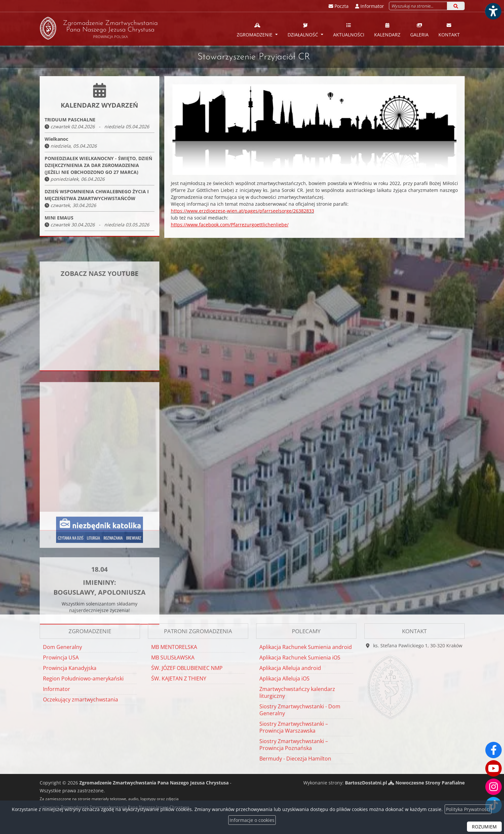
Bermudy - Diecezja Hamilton (295, 759)
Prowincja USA (61, 657)
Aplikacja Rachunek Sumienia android (306, 647)
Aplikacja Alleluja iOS (284, 678)
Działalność (303, 30)
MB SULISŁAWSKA (173, 657)
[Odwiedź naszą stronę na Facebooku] (494, 750)
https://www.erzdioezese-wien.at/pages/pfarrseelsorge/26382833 (242, 211)
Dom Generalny (62, 647)
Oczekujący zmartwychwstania (81, 699)
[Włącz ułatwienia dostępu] (493, 11)
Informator (57, 689)
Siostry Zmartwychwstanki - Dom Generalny (300, 710)
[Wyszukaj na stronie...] (418, 6)
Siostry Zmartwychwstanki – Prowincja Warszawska (294, 727)
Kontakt (449, 30)
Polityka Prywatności (468, 809)
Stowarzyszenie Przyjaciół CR (254, 57)
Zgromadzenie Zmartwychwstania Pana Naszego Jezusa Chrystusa (99, 28)
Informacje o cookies (252, 820)
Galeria (419, 30)
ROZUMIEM (484, 827)
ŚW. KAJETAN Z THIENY (179, 678)
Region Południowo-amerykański (83, 678)
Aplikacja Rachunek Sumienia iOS (300, 657)
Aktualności (349, 30)
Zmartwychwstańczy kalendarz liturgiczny (297, 692)
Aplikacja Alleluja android (290, 668)
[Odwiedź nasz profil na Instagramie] (494, 787)
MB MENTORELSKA (174, 647)
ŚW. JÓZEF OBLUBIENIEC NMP (187, 668)
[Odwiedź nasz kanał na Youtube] (494, 768)
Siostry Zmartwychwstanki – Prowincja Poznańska (294, 745)
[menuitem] (257, 29)
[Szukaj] (456, 6)
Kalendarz (387, 30)
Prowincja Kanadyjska (70, 668)
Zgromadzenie (255, 30)
